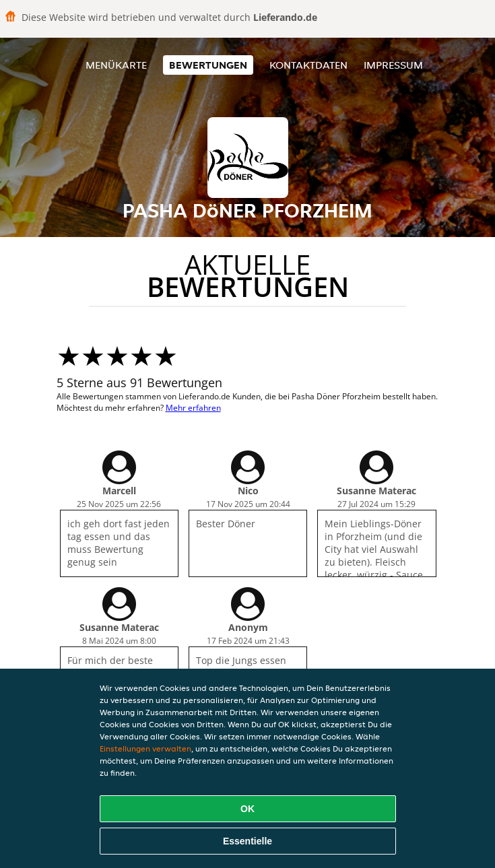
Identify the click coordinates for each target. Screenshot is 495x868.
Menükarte (116, 65)
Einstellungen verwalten (145, 748)
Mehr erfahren (193, 408)
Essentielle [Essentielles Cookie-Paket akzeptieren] (247, 841)
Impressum (393, 65)
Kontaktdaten (308, 65)
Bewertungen (208, 65)
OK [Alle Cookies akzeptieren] (247, 809)
